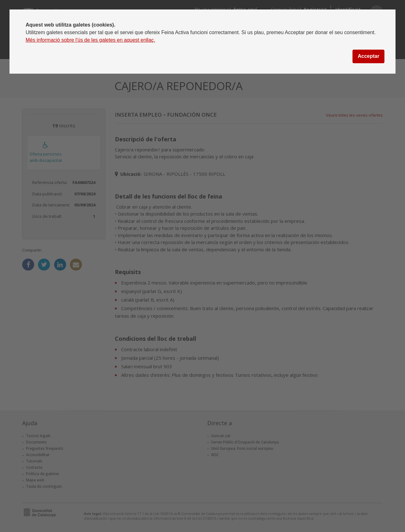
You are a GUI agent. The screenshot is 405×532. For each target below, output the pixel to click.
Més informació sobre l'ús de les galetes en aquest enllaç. (90, 40)
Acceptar (368, 56)
